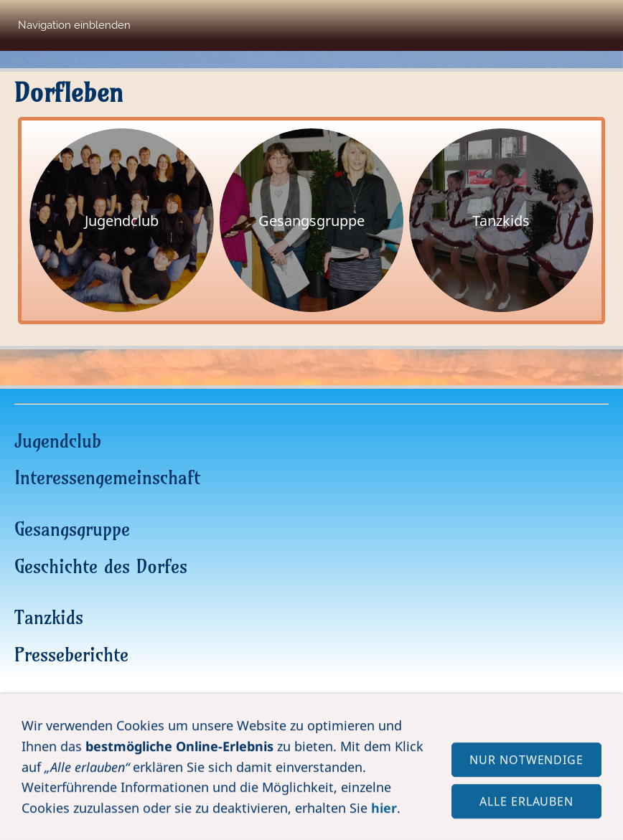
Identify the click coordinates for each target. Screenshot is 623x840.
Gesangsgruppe (72, 529)
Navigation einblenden (74, 25)
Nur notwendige (526, 766)
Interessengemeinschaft (107, 477)
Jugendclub (58, 441)
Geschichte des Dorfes (101, 566)
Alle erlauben (526, 808)
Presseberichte (71, 655)
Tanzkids (49, 617)
